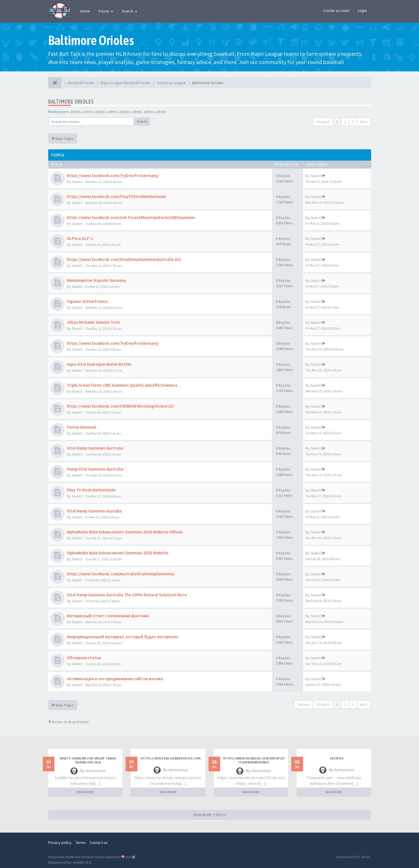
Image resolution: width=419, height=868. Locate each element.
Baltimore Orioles (71, 102)
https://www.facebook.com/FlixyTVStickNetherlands (117, 196)
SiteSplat (87, 857)
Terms (81, 843)
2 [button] (345, 122)
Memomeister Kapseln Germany (96, 280)
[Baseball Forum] (55, 83)
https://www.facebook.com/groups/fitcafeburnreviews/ (254, 760)
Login (362, 10)
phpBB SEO (82, 862)
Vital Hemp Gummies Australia (95, 448)
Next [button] (364, 122)
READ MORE (85, 792)
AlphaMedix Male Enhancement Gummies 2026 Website (118, 553)
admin (76, 112)
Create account (336, 10)
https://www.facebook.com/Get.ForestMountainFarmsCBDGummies (131, 217)
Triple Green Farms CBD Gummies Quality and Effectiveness (122, 385)
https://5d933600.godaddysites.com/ (171, 758)
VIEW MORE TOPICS (210, 815)
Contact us (99, 843)
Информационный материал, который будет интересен (122, 637)
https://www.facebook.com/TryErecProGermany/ (113, 175)
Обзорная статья (84, 658)
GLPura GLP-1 (80, 238)
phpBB (70, 857)
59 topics (323, 122)
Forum (106, 11)
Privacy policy (60, 843)
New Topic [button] (63, 139)
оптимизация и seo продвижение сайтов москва (115, 679)
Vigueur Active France (87, 301)
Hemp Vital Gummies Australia (95, 469)
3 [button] (353, 122)
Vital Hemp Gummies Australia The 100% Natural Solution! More (127, 595)
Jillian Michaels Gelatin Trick (93, 322)
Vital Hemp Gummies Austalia (94, 511)
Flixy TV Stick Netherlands (91, 490)
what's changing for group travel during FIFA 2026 (88, 760)
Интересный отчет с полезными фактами (108, 616)
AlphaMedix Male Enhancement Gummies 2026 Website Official (125, 532)
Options (304, 704)
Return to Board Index (68, 722)
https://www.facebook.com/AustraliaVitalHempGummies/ (121, 574)
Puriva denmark (82, 427)
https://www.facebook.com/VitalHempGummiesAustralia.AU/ (124, 259)
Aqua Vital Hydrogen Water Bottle (99, 364)
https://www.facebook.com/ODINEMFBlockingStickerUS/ (120, 406)
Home (85, 11)
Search (129, 11)
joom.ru (337, 758)
